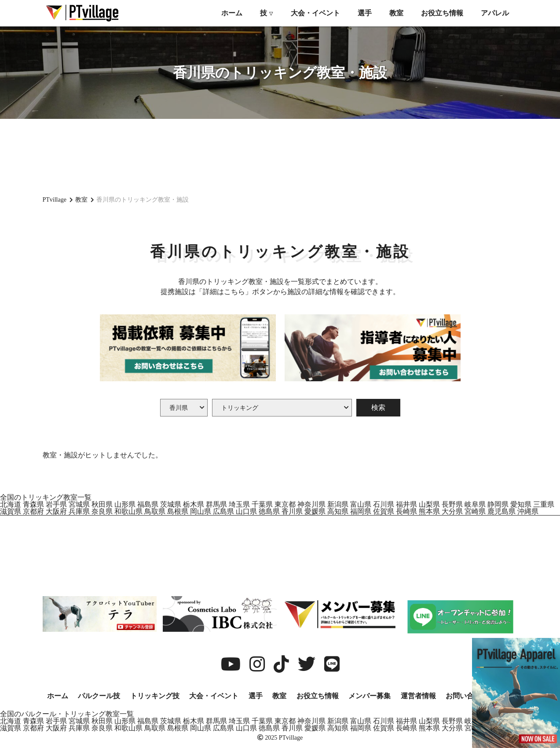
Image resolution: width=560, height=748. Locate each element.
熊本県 (429, 511)
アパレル (495, 13)
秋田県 (102, 504)
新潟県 (338, 504)
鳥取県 (155, 511)
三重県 (544, 504)
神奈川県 (311, 504)
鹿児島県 (501, 511)
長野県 (452, 504)
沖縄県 (528, 511)
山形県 (125, 504)
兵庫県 (79, 511)
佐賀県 (384, 511)
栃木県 (194, 504)
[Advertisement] (280, 156)
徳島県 (269, 511)
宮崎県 (475, 511)
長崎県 (406, 511)
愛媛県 (315, 511)
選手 (365, 13)
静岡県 (498, 504)
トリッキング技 (155, 696)
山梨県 (429, 504)
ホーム (232, 13)
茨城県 (171, 504)
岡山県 (201, 511)
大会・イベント (315, 13)
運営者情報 (418, 696)
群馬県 (216, 504)
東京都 (285, 504)
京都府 (33, 511)
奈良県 (102, 511)
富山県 (361, 504)
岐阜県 (475, 504)
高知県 (338, 511)
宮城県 (79, 504)
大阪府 (56, 511)
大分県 (452, 511)
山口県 (246, 511)
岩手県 (56, 504)
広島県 (223, 511)
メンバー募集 (370, 696)
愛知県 (521, 504)
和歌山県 (128, 511)
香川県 (292, 511)
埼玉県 (239, 504)
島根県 (178, 511)
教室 (396, 13)
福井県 (406, 504)
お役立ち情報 (442, 13)
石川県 (384, 504)
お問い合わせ (467, 696)
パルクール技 (99, 696)
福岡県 (361, 511)
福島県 (148, 504)
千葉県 (262, 504)
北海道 (11, 504)
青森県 (33, 504)
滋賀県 (11, 511)
